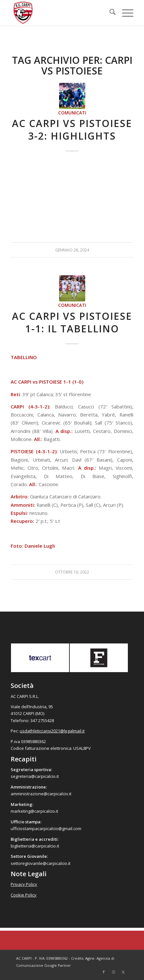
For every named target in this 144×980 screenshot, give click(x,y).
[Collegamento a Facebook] (104, 972)
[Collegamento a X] (123, 972)
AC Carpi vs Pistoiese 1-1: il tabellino (72, 322)
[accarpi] (60, 13)
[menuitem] (109, 13)
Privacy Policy (24, 884)
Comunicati (72, 113)
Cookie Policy (24, 895)
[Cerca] (109, 13)
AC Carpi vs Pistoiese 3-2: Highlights (72, 130)
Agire (90, 958)
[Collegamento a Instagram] (113, 972)
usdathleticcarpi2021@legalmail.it (52, 731)
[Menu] (124, 13)
